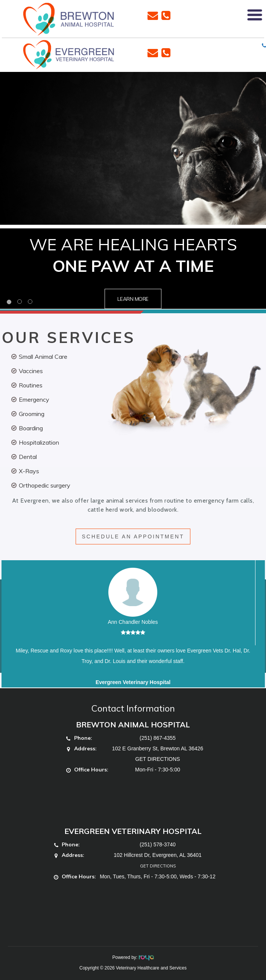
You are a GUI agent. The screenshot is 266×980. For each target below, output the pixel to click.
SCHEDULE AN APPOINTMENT (133, 536)
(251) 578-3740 (158, 844)
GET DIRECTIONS (158, 759)
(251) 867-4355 (158, 738)
